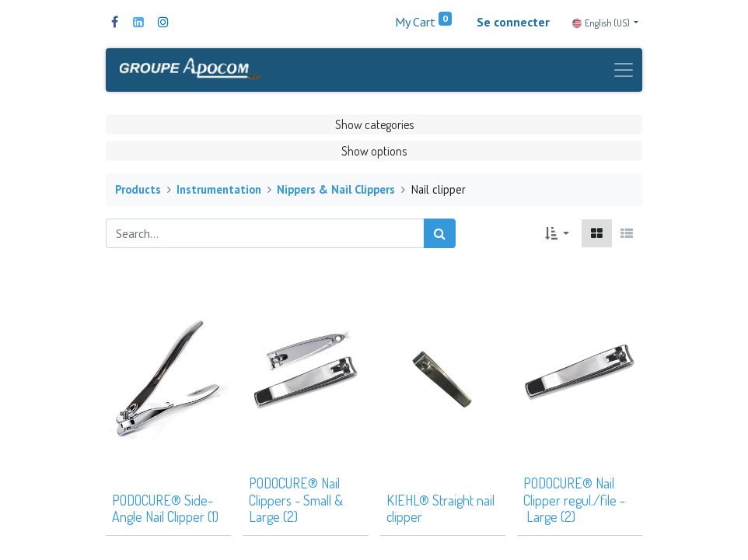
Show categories (374, 128)
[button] (557, 236)
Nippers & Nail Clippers (336, 192)
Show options (374, 154)
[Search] (440, 236)
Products (138, 192)
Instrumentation (219, 192)
